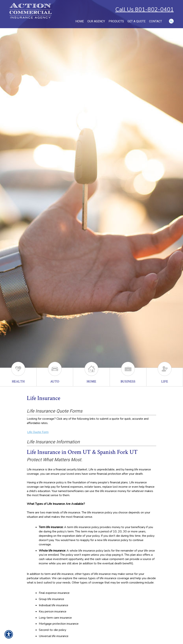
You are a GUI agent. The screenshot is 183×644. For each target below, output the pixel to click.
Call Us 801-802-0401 (144, 9)
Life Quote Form (38, 432)
